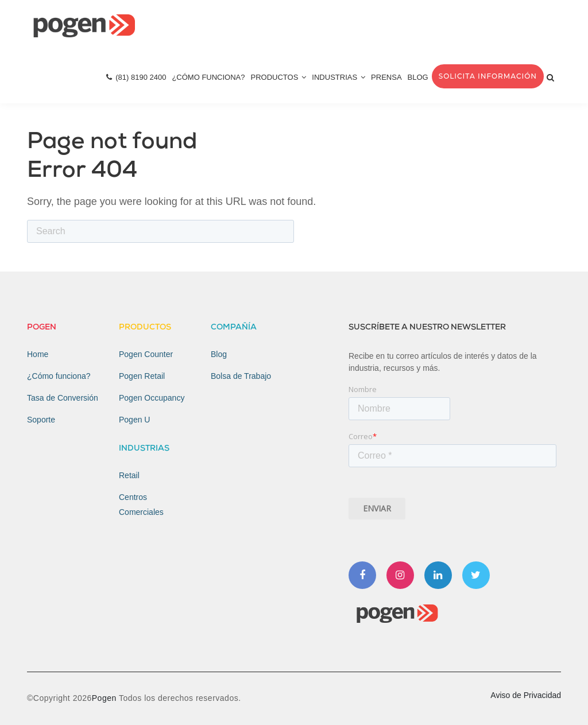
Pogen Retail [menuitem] (142, 376)
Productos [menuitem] (279, 77)
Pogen (105, 698)
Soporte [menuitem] (41, 420)
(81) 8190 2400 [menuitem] (136, 77)
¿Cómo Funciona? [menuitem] (208, 77)
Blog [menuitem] (418, 77)
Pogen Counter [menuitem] (146, 354)
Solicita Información (488, 76)
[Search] (160, 231)
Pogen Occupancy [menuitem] (152, 398)
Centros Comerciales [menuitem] (141, 505)
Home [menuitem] (38, 354)
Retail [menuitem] (129, 475)
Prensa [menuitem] (386, 77)
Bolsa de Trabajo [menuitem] (241, 376)
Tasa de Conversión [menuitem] (63, 398)
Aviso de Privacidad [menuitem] (526, 695)
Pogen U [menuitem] (134, 420)
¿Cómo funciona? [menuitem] (59, 376)
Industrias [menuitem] (339, 77)
